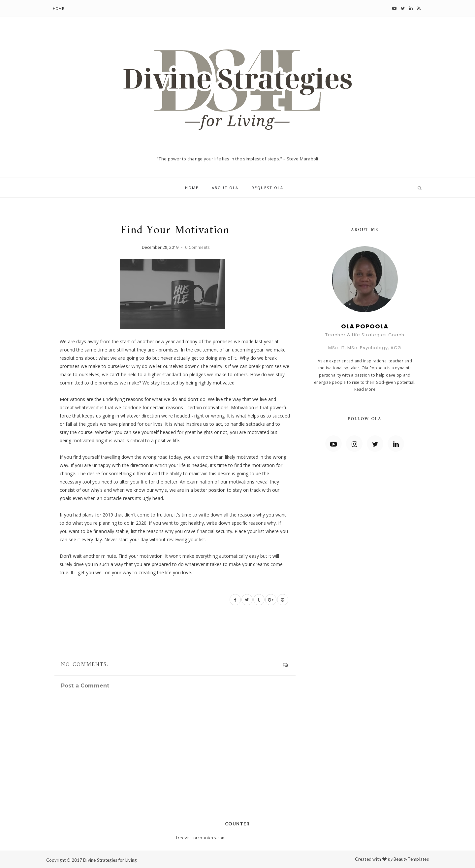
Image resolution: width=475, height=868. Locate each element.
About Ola (225, 188)
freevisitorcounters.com (201, 838)
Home (58, 8)
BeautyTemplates (411, 859)
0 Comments (197, 247)
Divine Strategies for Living (110, 860)
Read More (365, 389)
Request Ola (268, 188)
